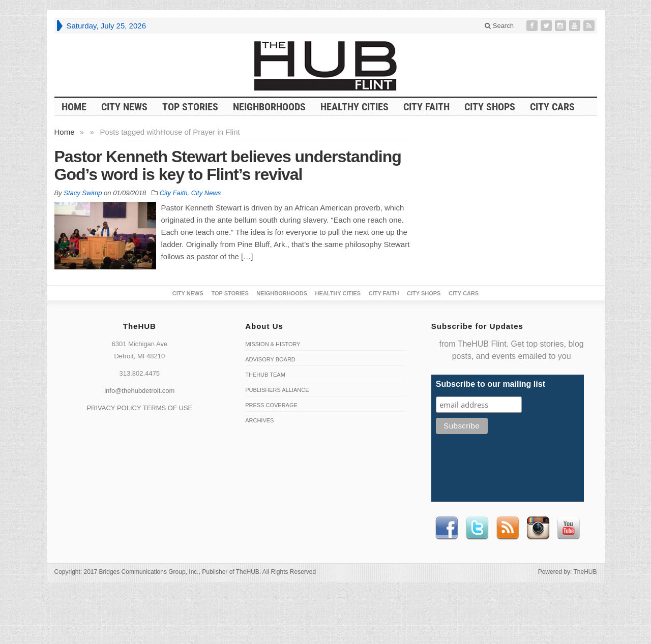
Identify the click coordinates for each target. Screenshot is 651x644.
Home (65, 132)
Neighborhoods (269, 107)
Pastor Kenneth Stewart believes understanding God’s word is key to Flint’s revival (228, 165)
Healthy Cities (354, 107)
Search (499, 26)
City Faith (426, 107)
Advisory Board (270, 359)
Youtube (569, 528)
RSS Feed (508, 528)
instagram (538, 528)
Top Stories (190, 107)
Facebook (447, 528)
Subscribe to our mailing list (491, 384)
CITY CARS (552, 107)
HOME (74, 107)
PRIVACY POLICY (114, 408)
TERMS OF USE (168, 408)
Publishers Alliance (277, 390)
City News (124, 107)
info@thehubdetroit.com (139, 391)
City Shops (490, 107)
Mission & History (273, 344)
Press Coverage (271, 405)
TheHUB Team (265, 375)
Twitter (477, 528)
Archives (259, 420)
